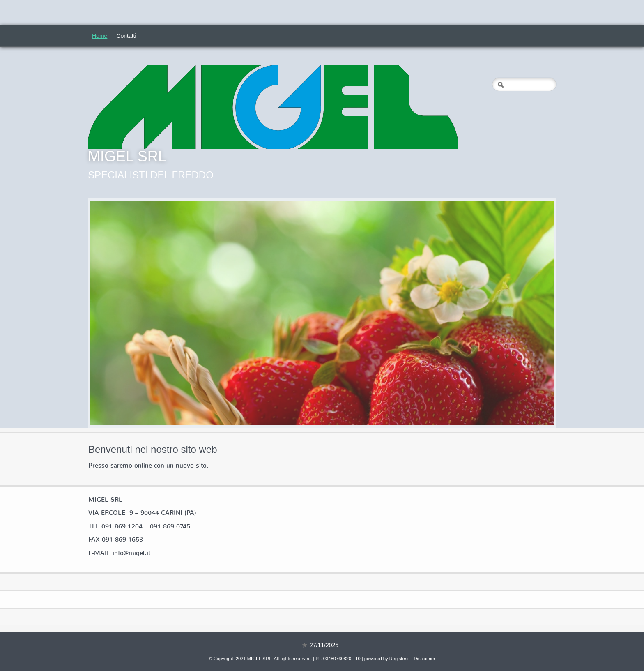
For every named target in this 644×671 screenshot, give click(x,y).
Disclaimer (424, 659)
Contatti (126, 36)
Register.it (400, 659)
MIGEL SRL (127, 156)
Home (100, 36)
